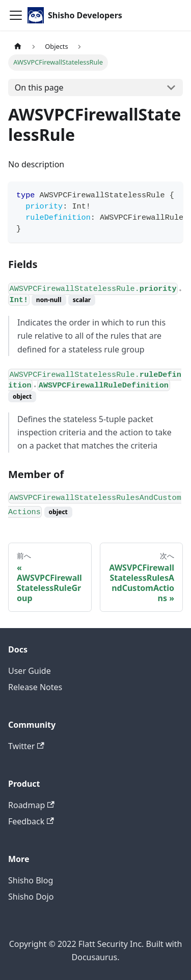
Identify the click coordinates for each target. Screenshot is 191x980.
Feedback (31, 821)
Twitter (26, 746)
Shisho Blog (31, 880)
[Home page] (18, 47)
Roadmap (31, 805)
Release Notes (35, 687)
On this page (39, 87)
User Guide (30, 671)
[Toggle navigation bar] (16, 15)
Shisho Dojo (31, 897)
